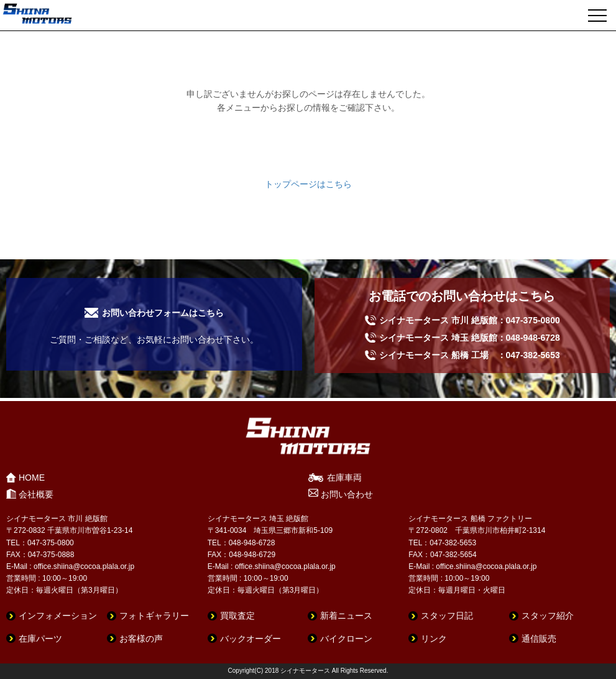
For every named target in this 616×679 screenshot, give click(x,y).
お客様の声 (141, 639)
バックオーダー (251, 639)
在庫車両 (344, 478)
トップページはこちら (308, 184)
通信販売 (539, 639)
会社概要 (36, 494)
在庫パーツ (40, 639)
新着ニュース (346, 616)
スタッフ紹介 (548, 616)
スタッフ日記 (447, 616)
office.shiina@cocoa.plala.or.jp (84, 566)
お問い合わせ (347, 494)
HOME (32, 478)
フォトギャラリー (154, 616)
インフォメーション (58, 616)
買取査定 (237, 616)
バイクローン (346, 639)
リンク (434, 639)
